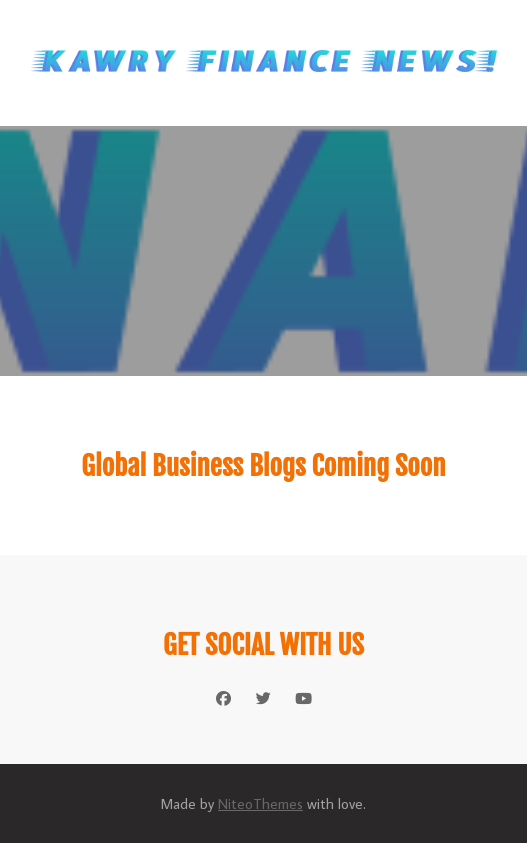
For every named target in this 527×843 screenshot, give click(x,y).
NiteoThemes (260, 803)
